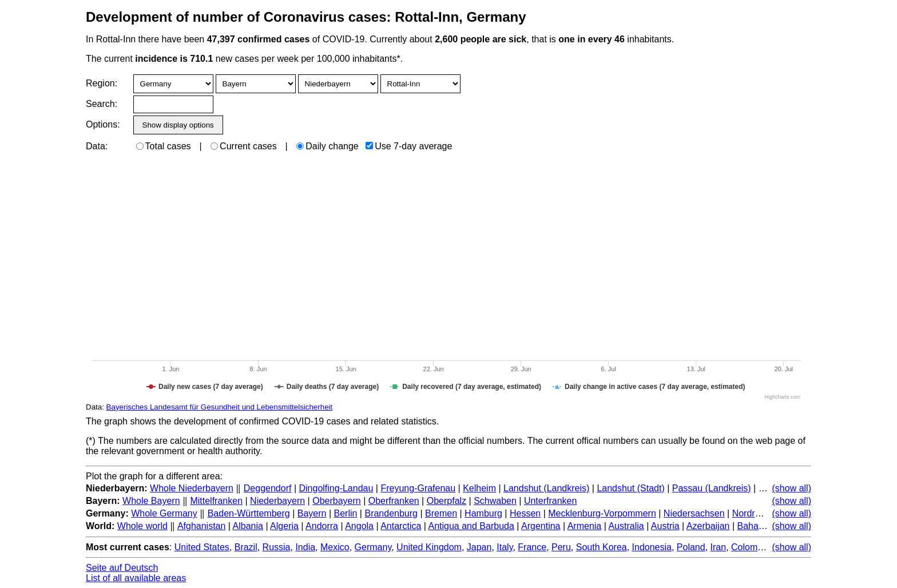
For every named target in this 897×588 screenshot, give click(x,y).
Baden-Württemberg (249, 513)
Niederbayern (277, 501)
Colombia (751, 547)
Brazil (246, 547)
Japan (479, 547)
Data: (97, 146)
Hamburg (483, 513)
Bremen (441, 513)
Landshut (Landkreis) (546, 488)
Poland (691, 547)
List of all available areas (136, 578)
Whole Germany (164, 513)
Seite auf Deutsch (122, 568)
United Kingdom (429, 547)
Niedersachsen (694, 513)
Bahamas (756, 526)
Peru (561, 547)
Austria (665, 526)
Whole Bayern (151, 501)
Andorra (322, 526)
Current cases (244, 146)
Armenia (585, 526)
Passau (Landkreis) (712, 488)
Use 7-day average (409, 146)
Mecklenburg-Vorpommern (602, 513)
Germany (373, 547)
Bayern (312, 513)
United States (202, 547)
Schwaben (495, 501)
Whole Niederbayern (192, 488)
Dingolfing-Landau (336, 488)
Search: (102, 104)
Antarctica (401, 526)
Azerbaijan (708, 526)
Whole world (142, 526)
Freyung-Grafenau (418, 488)
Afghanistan (202, 526)
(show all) (792, 488)
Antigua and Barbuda (471, 526)
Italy (505, 547)
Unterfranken (551, 501)
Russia (277, 547)
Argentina (541, 526)
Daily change (328, 146)
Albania (248, 526)
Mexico (335, 547)
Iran (719, 547)
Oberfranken (394, 501)
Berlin (346, 513)
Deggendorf (268, 488)
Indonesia (652, 547)
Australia (626, 526)
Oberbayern (337, 501)
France (532, 547)
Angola (359, 526)
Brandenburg (391, 513)
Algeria (284, 526)
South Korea (602, 547)
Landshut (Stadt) (630, 488)
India (305, 547)
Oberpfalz (446, 501)
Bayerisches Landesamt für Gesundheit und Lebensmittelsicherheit (220, 407)
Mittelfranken (216, 501)
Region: (102, 83)
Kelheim (479, 488)
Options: (103, 124)
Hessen (525, 513)
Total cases (164, 146)
